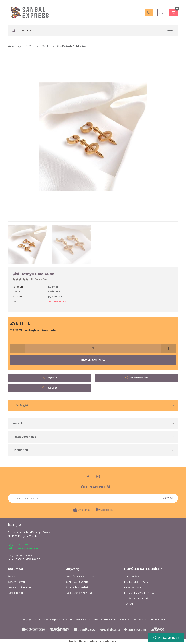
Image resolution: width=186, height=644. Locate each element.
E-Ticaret (85, 641)
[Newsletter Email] (93, 498)
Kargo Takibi (15, 593)
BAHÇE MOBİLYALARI (137, 582)
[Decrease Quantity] (18, 348)
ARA (170, 30)
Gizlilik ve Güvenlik (77, 582)
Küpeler (53, 287)
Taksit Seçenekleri (25, 437)
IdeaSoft (74, 641)
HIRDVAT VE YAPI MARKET (140, 593)
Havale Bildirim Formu (21, 588)
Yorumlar (19, 424)
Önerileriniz (20, 450)
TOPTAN (129, 604)
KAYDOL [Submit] (168, 498)
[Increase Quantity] (168, 348)
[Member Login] (159, 13)
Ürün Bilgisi (20, 405)
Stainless (54, 292)
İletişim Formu (16, 582)
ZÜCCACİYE (132, 577)
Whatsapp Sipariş (166, 638)
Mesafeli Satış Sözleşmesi (81, 577)
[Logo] (30, 12)
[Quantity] (93, 348)
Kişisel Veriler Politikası (79, 593)
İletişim (12, 577)
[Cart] (173, 13)
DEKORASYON (133, 588)
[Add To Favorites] (137, 378)
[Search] (93, 30)
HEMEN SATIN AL (93, 360)
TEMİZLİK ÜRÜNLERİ (136, 599)
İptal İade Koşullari (77, 588)
